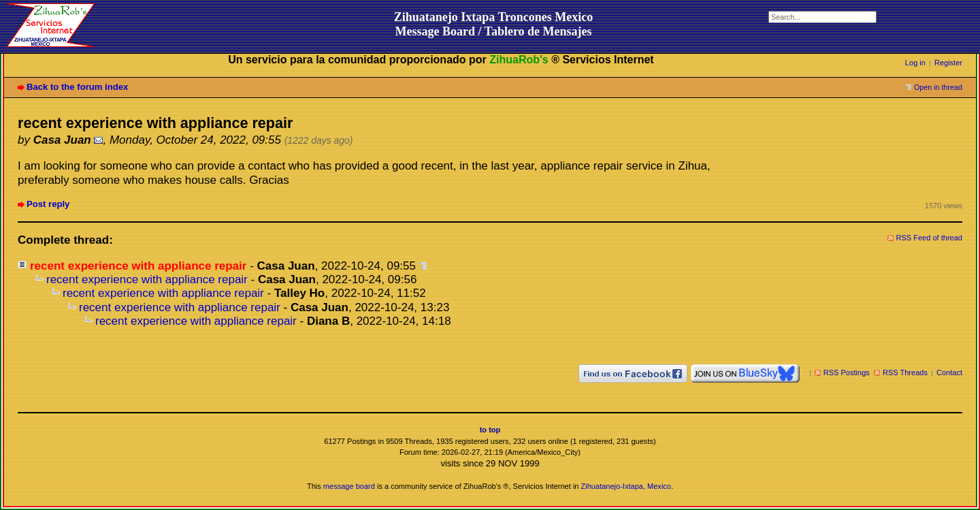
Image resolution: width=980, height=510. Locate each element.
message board (349, 486)
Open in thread (938, 87)
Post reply (48, 204)
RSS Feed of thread (930, 238)
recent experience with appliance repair (147, 280)
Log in (915, 63)
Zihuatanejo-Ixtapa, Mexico (626, 486)
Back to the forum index (77, 87)
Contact (949, 372)
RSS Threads (905, 372)
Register (948, 63)
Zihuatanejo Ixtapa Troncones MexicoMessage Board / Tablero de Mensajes (494, 24)
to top (490, 430)
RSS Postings (847, 372)
